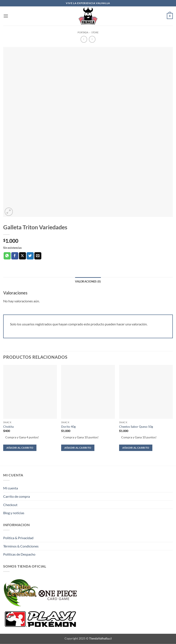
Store (95, 32)
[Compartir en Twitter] (30, 256)
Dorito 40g (68, 427)
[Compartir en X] (22, 256)
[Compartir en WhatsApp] (7, 256)
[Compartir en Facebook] (15, 256)
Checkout (10, 505)
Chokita (8, 427)
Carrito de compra (17, 496)
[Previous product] (92, 39)
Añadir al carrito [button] (20, 448)
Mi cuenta (11, 488)
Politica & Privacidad (18, 538)
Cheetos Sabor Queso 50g (136, 427)
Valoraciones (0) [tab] (88, 281)
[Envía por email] (38, 256)
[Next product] (84, 39)
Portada (83, 32)
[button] (6, 16)
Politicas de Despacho (19, 554)
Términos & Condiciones (21, 546)
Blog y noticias (14, 513)
